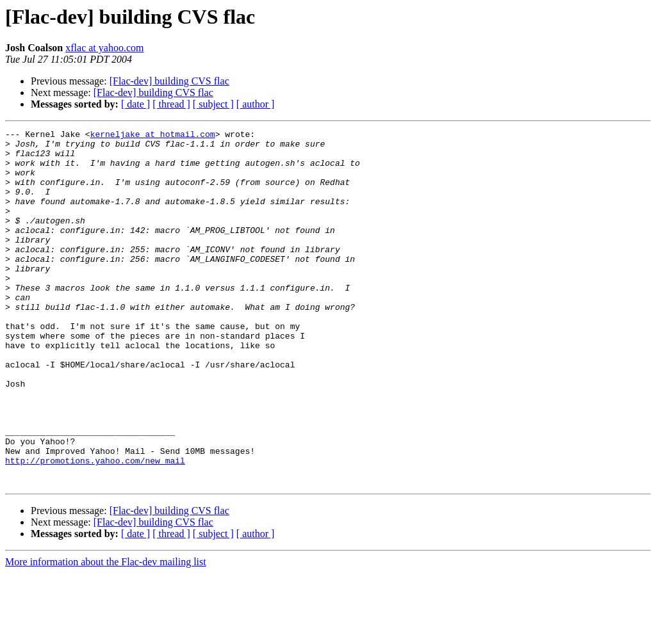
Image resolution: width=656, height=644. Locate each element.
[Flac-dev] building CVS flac (169, 81)
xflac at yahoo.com (104, 48)
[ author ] (256, 104)
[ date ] (135, 104)
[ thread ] (171, 104)
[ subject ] (213, 104)
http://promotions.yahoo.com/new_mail (95, 527)
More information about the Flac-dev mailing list (106, 633)
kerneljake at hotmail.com (153, 136)
